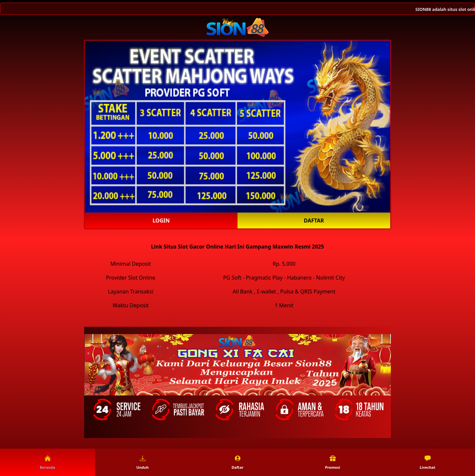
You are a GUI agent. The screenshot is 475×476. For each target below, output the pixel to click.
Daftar (314, 221)
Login (161, 221)
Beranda (48, 462)
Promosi (332, 462)
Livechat (427, 462)
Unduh (142, 462)
